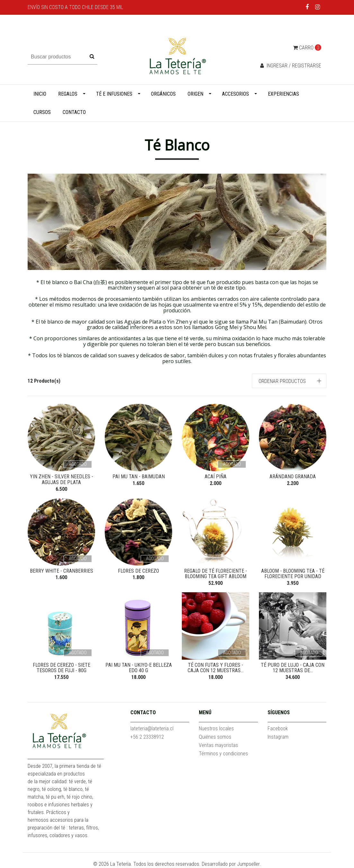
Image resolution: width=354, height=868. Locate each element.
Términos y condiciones (223, 754)
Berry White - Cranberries (62, 571)
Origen (195, 94)
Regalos (68, 94)
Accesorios (235, 94)
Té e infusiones (114, 94)
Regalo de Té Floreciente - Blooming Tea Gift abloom (216, 574)
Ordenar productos (282, 381)
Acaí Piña (216, 477)
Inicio (40, 94)
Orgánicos (163, 94)
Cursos (42, 112)
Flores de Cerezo (138, 571)
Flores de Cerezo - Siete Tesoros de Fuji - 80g (62, 668)
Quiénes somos (215, 737)
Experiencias (283, 94)
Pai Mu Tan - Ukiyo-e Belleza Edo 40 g (139, 668)
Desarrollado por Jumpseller (231, 864)
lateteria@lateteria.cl (152, 729)
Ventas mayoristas (218, 745)
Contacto (74, 112)
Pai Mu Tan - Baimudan (139, 477)
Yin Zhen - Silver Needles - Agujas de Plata (62, 479)
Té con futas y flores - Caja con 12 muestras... (216, 668)
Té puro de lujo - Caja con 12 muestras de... (293, 668)
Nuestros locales (216, 729)
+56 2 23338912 (147, 737)
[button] (289, 381)
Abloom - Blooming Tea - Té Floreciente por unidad (293, 574)
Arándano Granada (293, 477)
